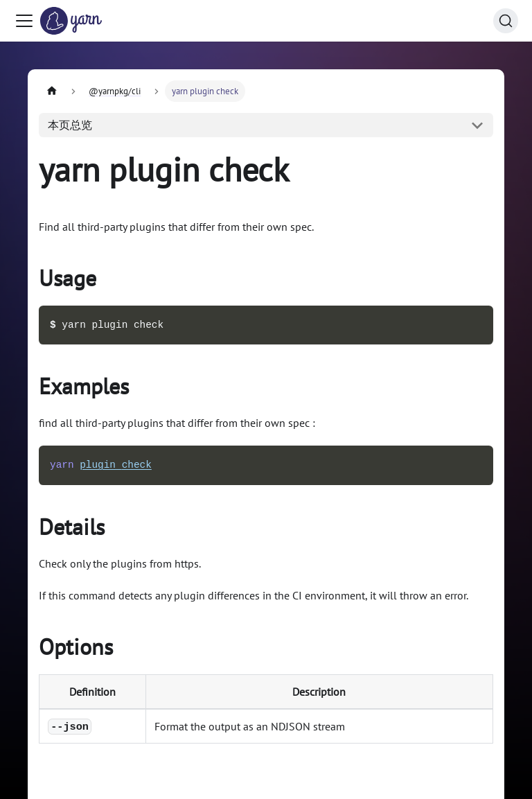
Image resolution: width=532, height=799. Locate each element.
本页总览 (70, 125)
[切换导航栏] (24, 21)
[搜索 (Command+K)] (506, 21)
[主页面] (52, 91)
